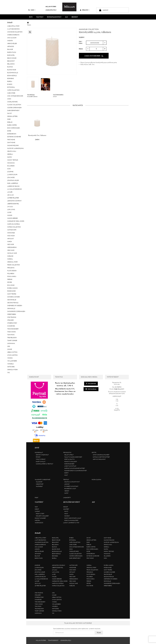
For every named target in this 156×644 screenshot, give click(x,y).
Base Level (11, 55)
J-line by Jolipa (12, 175)
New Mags (11, 250)
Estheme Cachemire (14, 137)
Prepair (10, 279)
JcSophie (10, 172)
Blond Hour (12, 70)
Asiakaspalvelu (51, 10)
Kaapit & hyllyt (41, 462)
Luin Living (11, 210)
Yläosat (37, 511)
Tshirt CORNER (12, 341)
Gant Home (11, 143)
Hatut (66, 514)
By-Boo (10, 84)
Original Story (13, 262)
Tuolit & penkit (41, 459)
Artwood (11, 46)
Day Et (10, 113)
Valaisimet (39, 482)
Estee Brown (12, 134)
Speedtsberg (12, 314)
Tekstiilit (66, 480)
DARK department (13, 111)
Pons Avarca (12, 276)
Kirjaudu (85, 10)
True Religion (12, 338)
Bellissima (11, 64)
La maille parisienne (14, 189)
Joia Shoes (11, 177)
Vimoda (10, 358)
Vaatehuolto (39, 523)
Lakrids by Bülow (13, 186)
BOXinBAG (11, 79)
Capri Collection (13, 90)
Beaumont (11, 61)
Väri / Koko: (81, 42)
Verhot (67, 491)
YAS (9, 373)
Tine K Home (11, 332)
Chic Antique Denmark (15, 96)
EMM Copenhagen (14, 128)
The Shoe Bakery (13, 329)
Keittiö (94, 452)
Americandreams (13, 35)
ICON (9, 169)
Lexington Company (14, 201)
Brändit (75, 17)
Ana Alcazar (12, 38)
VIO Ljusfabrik (12, 361)
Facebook (91, 384)
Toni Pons (11, 335)
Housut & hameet (40, 518)
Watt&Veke (11, 367)
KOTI (31, 17)
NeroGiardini (12, 247)
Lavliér (10, 192)
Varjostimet (40, 484)
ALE (67, 17)
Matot (66, 493)
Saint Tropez (12, 294)
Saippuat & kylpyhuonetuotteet (75, 468)
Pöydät (38, 457)
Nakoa (10, 242)
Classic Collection (14, 105)
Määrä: (81, 49)
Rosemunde (11, 291)
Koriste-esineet (69, 464)
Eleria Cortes (12, 125)
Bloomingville (13, 73)
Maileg (10, 215)
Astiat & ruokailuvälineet (101, 455)
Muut (66, 475)
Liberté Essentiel (13, 204)
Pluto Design (12, 271)
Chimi (9, 99)
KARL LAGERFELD (13, 183)
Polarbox (11, 274)
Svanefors (11, 326)
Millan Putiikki (51, 7)
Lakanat (67, 484)
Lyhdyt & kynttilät (70, 466)
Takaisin (78, 24)
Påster (10, 282)
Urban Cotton (12, 352)
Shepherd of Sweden (15, 306)
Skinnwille (11, 309)
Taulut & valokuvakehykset (73, 457)
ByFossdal (11, 87)
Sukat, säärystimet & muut (73, 518)
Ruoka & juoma (96, 480)
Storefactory (12, 323)
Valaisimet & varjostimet (43, 480)
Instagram (91, 389)
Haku (32, 10)
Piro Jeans (11, 268)
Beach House (12, 58)
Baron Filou (12, 52)
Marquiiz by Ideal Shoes (16, 221)
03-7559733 (118, 387)
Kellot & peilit (69, 455)
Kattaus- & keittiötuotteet (101, 457)
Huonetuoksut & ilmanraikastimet (76, 471)
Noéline (10, 256)
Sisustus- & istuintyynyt (72, 482)
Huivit (66, 511)
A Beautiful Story (13, 26)
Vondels (10, 364)
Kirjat (36, 498)
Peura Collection (14, 265)
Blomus (10, 67)
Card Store (11, 93)
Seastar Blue (12, 300)
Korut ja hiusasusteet (71, 520)
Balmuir (10, 49)
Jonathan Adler (13, 180)
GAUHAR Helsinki (13, 145)
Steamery (11, 320)
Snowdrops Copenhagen (16, 311)
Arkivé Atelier (12, 44)
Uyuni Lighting (12, 355)
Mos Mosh (11, 236)
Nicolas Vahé (12, 253)
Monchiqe (11, 233)
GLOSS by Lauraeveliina (15, 148)
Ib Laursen (11, 166)
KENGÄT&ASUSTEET (54, 17)
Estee (9, 131)
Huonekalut (39, 452)
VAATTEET (40, 17)
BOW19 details (12, 76)
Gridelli (10, 154)
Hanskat (67, 516)
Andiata (10, 41)
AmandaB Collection (15, 32)
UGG (9, 346)
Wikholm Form (13, 370)
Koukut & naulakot (71, 462)
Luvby (9, 212)
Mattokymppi (12, 230)
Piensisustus (67, 452)
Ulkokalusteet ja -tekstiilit (44, 464)
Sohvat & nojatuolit (42, 455)
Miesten (37, 520)
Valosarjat (39, 486)
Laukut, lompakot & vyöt (71, 523)
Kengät (66, 507)
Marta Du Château (14, 224)
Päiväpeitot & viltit (70, 489)
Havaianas (11, 163)
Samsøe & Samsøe (13, 297)
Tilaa (99, 633)
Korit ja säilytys (69, 459)
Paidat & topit (40, 514)
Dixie (9, 119)
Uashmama (11, 343)
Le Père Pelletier (13, 198)
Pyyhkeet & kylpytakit (71, 486)
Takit (36, 507)
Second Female (13, 303)
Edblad (10, 122)
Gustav (10, 157)
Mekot (37, 509)
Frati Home (11, 140)
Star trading (12, 317)
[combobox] (96, 43)
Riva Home (11, 285)
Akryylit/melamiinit (99, 459)
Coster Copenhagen (14, 108)
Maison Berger (12, 218)
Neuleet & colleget (42, 516)
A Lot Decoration (13, 29)
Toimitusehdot (53, 640)
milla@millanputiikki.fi (119, 389)
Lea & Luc (11, 195)
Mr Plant (11, 239)
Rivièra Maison (12, 288)
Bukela (10, 81)
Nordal (10, 259)
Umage (10, 349)
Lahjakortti (67, 498)
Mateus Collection (14, 227)
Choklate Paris (12, 102)
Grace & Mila (12, 151)
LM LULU (10, 207)
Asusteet (66, 509)
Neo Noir (11, 244)
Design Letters (12, 116)
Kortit (66, 473)
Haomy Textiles (13, 160)
